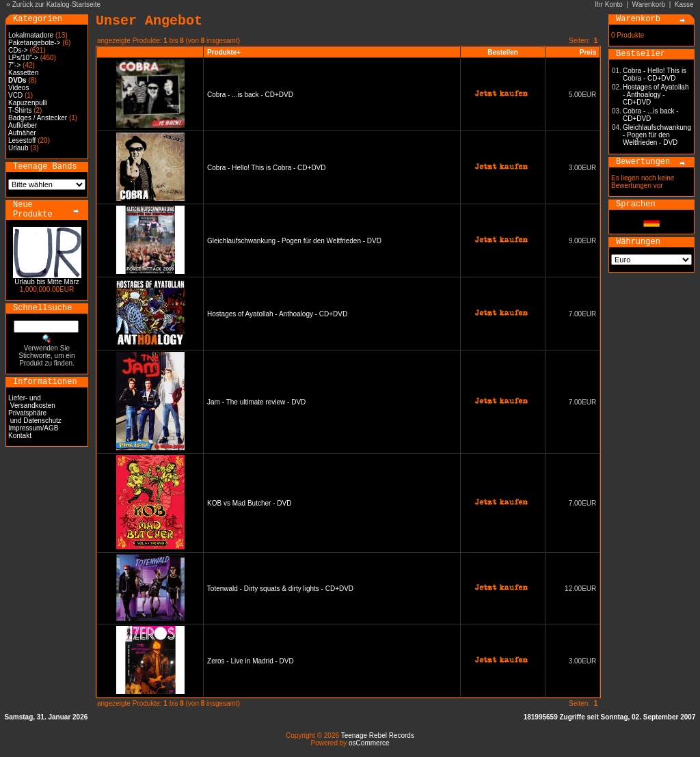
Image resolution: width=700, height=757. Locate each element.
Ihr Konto (609, 4)
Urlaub (18, 148)
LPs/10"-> (23, 58)
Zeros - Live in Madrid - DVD (251, 661)
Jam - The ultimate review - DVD (256, 402)
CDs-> (18, 50)
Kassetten (23, 73)
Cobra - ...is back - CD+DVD (250, 95)
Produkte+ (224, 52)
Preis (588, 52)
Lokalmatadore (31, 35)
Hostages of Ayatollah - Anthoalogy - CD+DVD (277, 314)
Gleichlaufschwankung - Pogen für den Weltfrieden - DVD (294, 241)
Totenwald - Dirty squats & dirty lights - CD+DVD (280, 589)
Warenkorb (649, 4)
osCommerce (369, 743)
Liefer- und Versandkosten (32, 402)
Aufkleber (23, 125)
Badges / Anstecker (38, 118)
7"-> (14, 65)
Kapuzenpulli (28, 103)
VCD (15, 95)
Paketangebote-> (34, 43)
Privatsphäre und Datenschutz (35, 417)
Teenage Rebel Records (378, 735)
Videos (18, 88)
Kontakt (20, 436)
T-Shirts (20, 110)
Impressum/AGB (33, 428)
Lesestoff (22, 140)
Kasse (684, 4)
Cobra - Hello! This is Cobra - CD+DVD (266, 168)
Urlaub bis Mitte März (46, 282)
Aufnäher (22, 133)
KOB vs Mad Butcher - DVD (249, 503)
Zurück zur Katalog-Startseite (57, 4)
